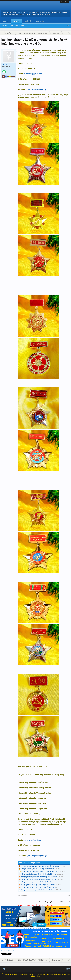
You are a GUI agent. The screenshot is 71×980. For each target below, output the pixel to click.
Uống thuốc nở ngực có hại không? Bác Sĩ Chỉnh (38, 869)
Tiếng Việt (4, 969)
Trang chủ (6, 21)
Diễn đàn (16, 21)
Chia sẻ (5, 950)
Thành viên (28, 21)
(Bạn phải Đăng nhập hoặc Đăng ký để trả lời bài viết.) (54, 902)
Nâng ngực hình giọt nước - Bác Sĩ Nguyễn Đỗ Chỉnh (39, 877)
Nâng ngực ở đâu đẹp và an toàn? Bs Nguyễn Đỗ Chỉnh (40, 871)
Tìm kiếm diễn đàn (7, 26)
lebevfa (5, 65)
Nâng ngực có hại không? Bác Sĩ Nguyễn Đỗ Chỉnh (38, 887)
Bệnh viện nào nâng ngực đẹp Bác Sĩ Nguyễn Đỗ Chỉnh (40, 866)
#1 (69, 895)
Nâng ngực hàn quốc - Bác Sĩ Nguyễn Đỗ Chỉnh (37, 882)
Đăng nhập (64, 2)
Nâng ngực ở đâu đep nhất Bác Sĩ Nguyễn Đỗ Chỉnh (39, 874)
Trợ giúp (67, 969)
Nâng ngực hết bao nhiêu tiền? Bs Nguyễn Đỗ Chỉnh (39, 879)
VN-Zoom (20, 12)
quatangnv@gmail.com (33, 74)
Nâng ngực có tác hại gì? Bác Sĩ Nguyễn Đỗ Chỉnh (38, 885)
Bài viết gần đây (20, 26)
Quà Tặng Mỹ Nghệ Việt (37, 89)
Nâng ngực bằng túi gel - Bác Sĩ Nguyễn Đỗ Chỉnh (38, 890)
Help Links (40, 21)
